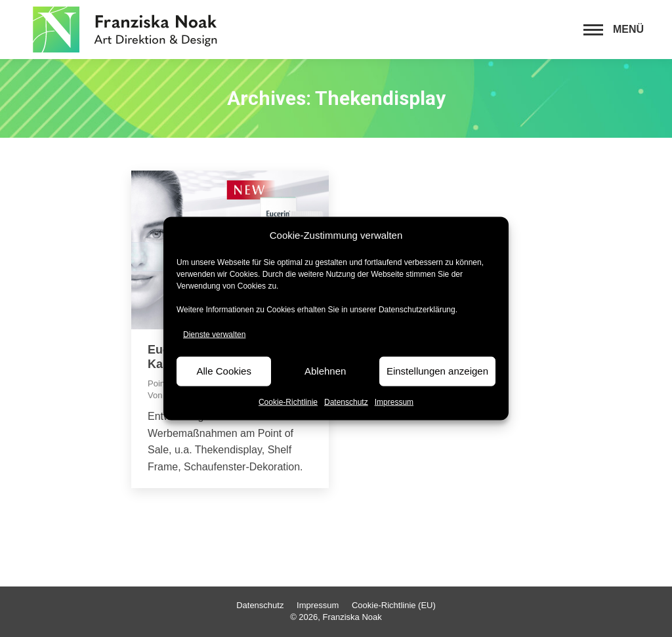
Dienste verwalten (214, 335)
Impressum (394, 401)
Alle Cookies (224, 371)
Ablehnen (325, 371)
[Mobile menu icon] (614, 30)
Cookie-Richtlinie (288, 401)
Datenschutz (346, 401)
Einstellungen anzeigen (437, 371)
